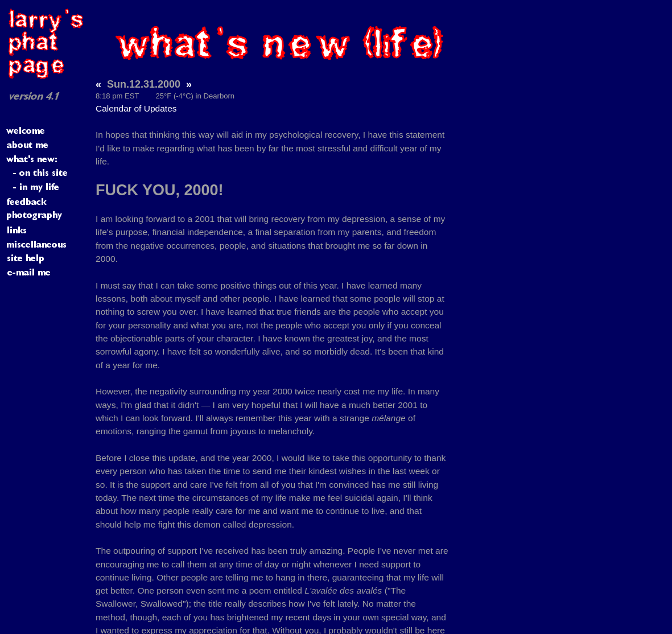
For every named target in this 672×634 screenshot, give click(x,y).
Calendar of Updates (136, 108)
